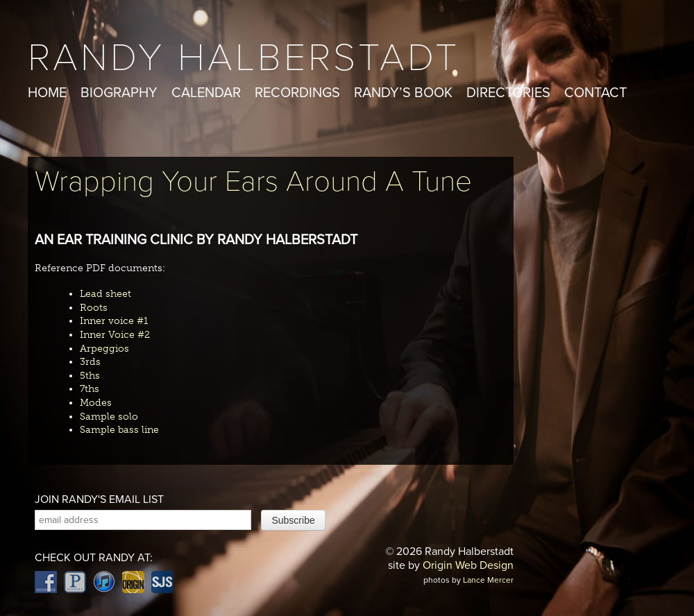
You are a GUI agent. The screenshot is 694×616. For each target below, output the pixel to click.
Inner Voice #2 (115, 335)
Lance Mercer (488, 580)
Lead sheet (105, 294)
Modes (96, 403)
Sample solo (109, 417)
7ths (90, 389)
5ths (90, 376)
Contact (595, 93)
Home (47, 93)
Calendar (206, 93)
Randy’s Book (403, 93)
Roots (94, 308)
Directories (508, 93)
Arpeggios (104, 349)
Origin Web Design (468, 565)
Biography (119, 93)
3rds (90, 362)
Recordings (297, 93)
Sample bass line (119, 430)
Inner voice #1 (114, 321)
